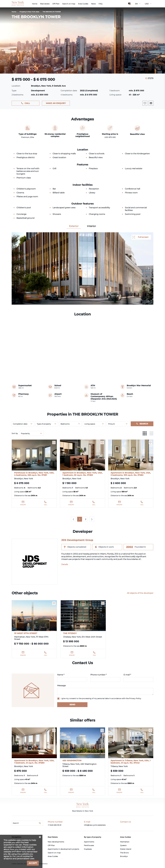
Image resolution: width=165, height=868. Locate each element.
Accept (33, 863)
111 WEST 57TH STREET (26, 633)
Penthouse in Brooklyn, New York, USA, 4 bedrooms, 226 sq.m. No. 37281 (34, 474)
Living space (90, 424)
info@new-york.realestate (95, 825)
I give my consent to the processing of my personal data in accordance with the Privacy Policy (101, 698)
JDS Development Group (77, 540)
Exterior (74, 226)
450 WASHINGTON (72, 761)
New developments (56, 842)
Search (144, 424)
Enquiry (23, 505)
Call (27, 103)
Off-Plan (51, 845)
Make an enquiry (56, 103)
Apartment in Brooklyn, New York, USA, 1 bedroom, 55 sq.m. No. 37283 (82, 474)
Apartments (89, 842)
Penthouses (89, 845)
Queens (123, 845)
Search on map (54, 853)
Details (65, 564)
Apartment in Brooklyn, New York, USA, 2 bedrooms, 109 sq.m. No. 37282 (131, 474)
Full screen (143, 237)
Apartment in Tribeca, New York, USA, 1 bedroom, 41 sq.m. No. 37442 (131, 762)
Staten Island (126, 849)
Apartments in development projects (63, 849)
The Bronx (124, 853)
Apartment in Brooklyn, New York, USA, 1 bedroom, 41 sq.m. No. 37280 (34, 762)
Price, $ (111, 424)
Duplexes (88, 849)
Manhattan (125, 842)
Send (72, 705)
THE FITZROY (70, 633)
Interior (91, 226)
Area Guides (53, 856)
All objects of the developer (140, 593)
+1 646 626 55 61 (55, 825)
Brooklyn (124, 856)
